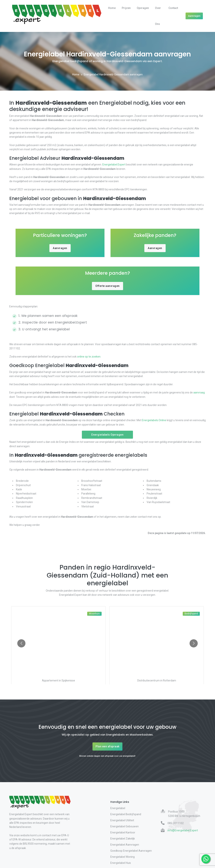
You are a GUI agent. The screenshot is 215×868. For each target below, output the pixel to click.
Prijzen (126, 8)
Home (112, 8)
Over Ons (158, 16)
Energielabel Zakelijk (123, 839)
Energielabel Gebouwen (124, 826)
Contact (173, 8)
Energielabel (118, 808)
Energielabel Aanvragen (125, 845)
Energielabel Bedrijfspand (126, 814)
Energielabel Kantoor (123, 832)
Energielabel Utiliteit (122, 820)
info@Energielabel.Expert (183, 830)
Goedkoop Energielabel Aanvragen (131, 851)
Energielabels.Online (154, 420)
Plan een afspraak (107, 746)
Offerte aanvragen (107, 286)
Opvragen (143, 8)
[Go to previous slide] (21, 643)
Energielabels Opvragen (107, 435)
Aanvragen (194, 16)
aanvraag (199, 392)
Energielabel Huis (121, 863)
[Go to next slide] (194, 643)
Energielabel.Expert (114, 165)
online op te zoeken (89, 357)
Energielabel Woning (123, 857)
